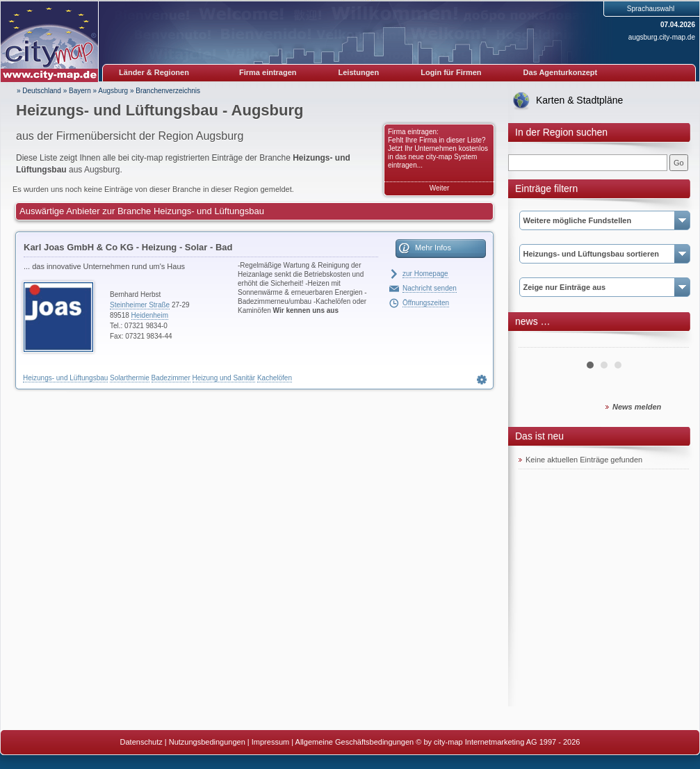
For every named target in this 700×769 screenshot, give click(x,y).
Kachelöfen (275, 378)
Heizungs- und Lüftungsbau (65, 378)
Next (671, 342)
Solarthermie (130, 378)
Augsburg (113, 91)
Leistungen (359, 72)
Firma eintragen (268, 72)
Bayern (80, 91)
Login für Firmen (451, 72)
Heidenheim (150, 315)
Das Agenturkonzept (561, 72)
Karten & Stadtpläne (579, 100)
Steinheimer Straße (140, 305)
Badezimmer (171, 378)
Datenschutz (141, 742)
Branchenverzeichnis (168, 91)
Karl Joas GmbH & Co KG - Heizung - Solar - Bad (128, 247)
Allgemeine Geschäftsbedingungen (355, 742)
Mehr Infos (433, 248)
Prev (537, 342)
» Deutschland (39, 91)
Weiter (440, 188)
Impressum (270, 742)
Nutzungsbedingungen (207, 742)
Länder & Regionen (154, 72)
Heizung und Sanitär (224, 378)
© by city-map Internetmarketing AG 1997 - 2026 (498, 742)
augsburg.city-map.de (662, 37)
